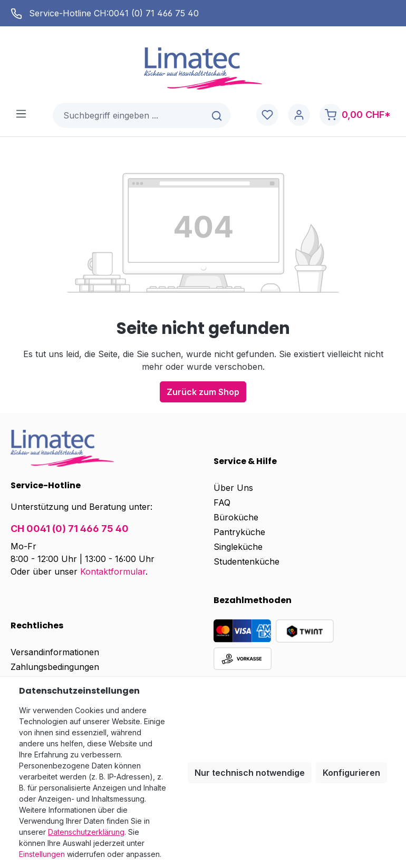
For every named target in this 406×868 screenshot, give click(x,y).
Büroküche (236, 517)
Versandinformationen (55, 652)
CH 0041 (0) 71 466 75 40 (70, 529)
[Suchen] (217, 115)
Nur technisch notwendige (250, 773)
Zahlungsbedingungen (55, 667)
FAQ (222, 502)
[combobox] (129, 115)
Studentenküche (246, 561)
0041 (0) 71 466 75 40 (154, 13)
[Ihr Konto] (299, 115)
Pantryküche (239, 532)
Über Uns (233, 488)
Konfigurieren (351, 773)
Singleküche (238, 547)
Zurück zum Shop (203, 392)
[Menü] (21, 113)
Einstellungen (42, 854)
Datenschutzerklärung (86, 832)
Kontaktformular (113, 571)
